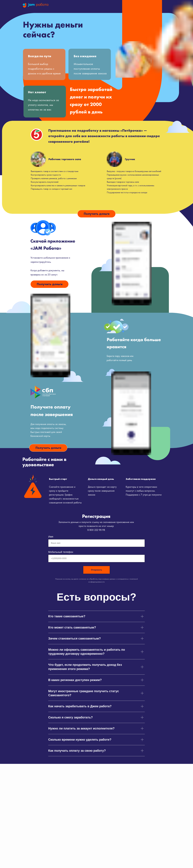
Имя (51, 537)
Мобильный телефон (61, 552)
